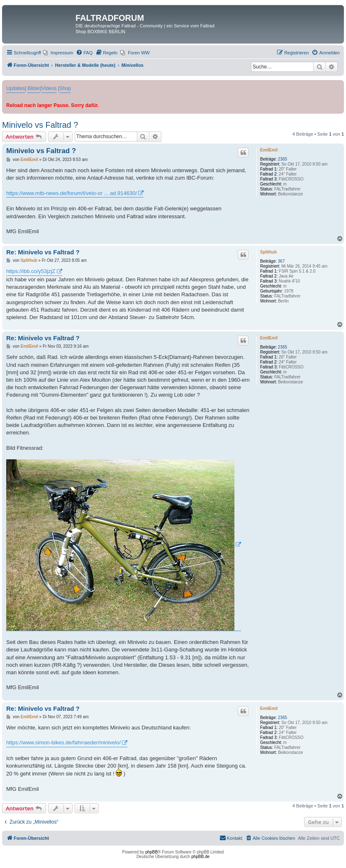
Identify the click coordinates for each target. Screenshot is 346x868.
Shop (65, 88)
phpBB (151, 852)
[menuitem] (58, 53)
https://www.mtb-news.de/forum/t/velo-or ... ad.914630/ (72, 193)
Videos (49, 88)
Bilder (34, 88)
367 (281, 261)
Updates (16, 88)
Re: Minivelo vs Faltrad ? (43, 252)
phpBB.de (200, 857)
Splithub (268, 252)
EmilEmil (269, 150)
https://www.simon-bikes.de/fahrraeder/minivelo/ (63, 742)
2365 (283, 159)
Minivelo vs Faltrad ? (40, 125)
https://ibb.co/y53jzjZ (31, 271)
